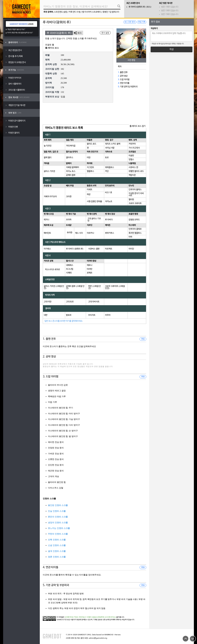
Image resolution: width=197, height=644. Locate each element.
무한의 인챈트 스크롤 (58, 534)
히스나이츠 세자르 (53, 270)
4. (119, 83)
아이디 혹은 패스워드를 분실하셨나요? (20, 33)
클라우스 (70, 158)
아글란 (131, 156)
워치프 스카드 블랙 (113, 144)
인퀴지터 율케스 (135, 190)
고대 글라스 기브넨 (94, 220)
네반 (46, 315)
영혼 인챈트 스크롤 (57, 557)
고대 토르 (70, 302)
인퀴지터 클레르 (135, 229)
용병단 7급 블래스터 (111, 12)
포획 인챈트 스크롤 (57, 540)
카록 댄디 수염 (75, 12)
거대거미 (132, 144)
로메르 (90, 273)
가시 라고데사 (134, 148)
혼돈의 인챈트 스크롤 (58, 517)
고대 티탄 (48, 302)
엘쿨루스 (90, 171)
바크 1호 (109, 193)
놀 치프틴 (48, 146)
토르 (107, 158)
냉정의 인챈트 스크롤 (58, 523)
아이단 (131, 249)
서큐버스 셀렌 (94, 249)
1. (119, 72)
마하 (130, 237)
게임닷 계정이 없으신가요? (16, 29)
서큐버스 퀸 (133, 167)
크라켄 (69, 197)
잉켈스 (131, 160)
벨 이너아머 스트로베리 (91, 12)
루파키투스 (110, 233)
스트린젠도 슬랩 (60, 12)
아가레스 (47, 249)
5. (119, 87)
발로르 (69, 315)
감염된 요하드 (134, 220)
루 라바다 (109, 220)
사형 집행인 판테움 (94, 202)
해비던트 (47, 233)
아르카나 (90, 233)
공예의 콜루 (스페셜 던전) (75, 287)
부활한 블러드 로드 (136, 171)
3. (119, 80)
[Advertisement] (94, 114)
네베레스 (70, 265)
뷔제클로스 (110, 167)
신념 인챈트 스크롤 (57, 545)
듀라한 (70, 233)
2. (119, 76)
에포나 (90, 265)
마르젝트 (109, 249)
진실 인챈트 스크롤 (57, 511)
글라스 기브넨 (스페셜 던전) (54, 287)
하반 (89, 195)
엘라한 (131, 200)
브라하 (69, 220)
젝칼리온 (132, 175)
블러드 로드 (92, 144)
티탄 (89, 158)
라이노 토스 (71, 171)
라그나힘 (70, 269)
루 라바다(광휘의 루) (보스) (140, 7)
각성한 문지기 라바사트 (136, 195)
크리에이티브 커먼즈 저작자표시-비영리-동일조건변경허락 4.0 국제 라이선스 (91, 617)
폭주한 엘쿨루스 (135, 233)
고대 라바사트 (94, 302)
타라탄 (90, 269)
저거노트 (109, 202)
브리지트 (92, 315)
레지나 (46, 220)
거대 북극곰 (71, 146)
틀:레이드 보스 (52, 48)
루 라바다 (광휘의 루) (75, 249)
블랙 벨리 (48, 158)
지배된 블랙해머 (72, 167)
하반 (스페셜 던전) (94, 287)
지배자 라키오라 (50, 197)
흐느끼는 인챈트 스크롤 (59, 528)
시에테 (69, 273)
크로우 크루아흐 (135, 203)
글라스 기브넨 (49, 171)
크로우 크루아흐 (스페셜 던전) (115, 287)
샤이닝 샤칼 (110, 148)
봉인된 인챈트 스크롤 (58, 505)
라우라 (108, 315)
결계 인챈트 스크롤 (57, 551)
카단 (107, 171)
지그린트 (90, 167)
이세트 (90, 190)
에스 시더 (79, 233)
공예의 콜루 (71, 175)
